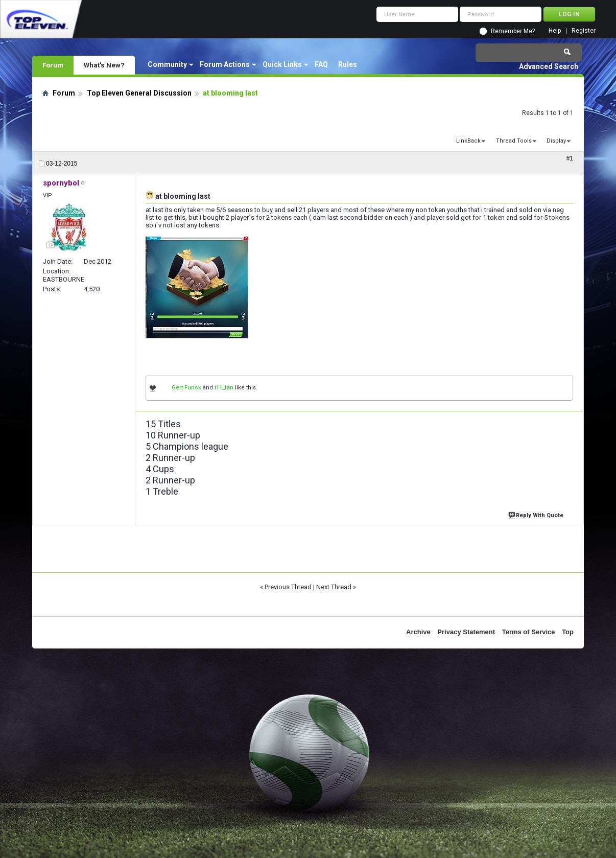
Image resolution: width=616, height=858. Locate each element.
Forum (53, 65)
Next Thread (334, 587)
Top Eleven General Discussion (139, 93)
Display (556, 141)
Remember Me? (513, 31)
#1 (570, 158)
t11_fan (224, 388)
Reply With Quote (537, 514)
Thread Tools (514, 141)
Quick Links (282, 64)
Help (555, 31)
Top (568, 632)
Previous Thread (288, 587)
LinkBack (468, 141)
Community (167, 64)
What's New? (104, 65)
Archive (418, 632)
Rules (348, 64)
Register (584, 31)
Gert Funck (186, 388)
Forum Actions (225, 64)
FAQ (321, 64)
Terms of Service (529, 632)
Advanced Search (549, 66)
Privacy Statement (466, 632)
